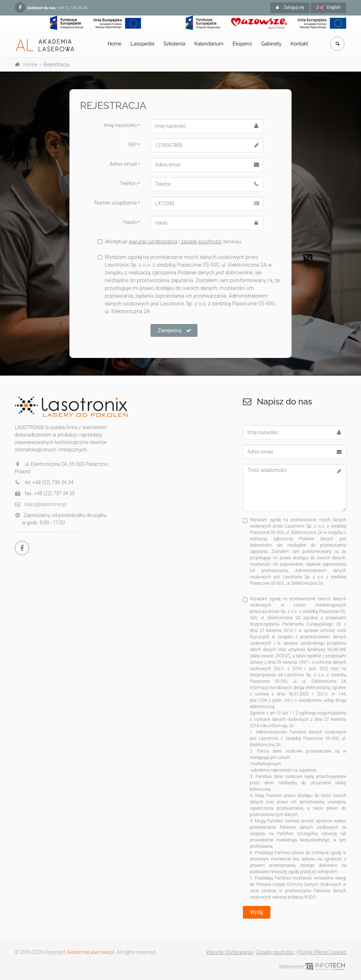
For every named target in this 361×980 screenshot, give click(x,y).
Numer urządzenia (117, 203)
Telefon (130, 183)
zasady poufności (201, 242)
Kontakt (299, 44)
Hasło (131, 222)
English (328, 7)
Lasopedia (143, 44)
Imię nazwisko (122, 125)
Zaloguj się (290, 7)
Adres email (125, 164)
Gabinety (271, 44)
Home (115, 44)
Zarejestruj (175, 330)
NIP (134, 145)
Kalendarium (209, 44)
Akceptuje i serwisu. (170, 242)
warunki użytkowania (153, 242)
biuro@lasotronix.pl (41, 504)
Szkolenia (175, 44)
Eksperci (242, 44)
